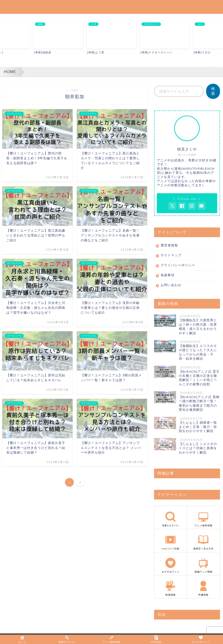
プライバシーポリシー (178, 265)
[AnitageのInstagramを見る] (192, 206)
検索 (213, 91)
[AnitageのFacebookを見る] (182, 206)
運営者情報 (169, 245)
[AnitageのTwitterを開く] (172, 206)
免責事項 (167, 275)
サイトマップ (171, 255)
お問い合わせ (171, 285)
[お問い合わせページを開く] (201, 206)
